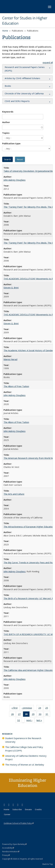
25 (48, 708)
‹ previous (28, 708)
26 (13, 715)
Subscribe (17, 809)
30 (41, 715)
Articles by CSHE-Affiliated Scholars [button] (22, 78)
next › (30, 721)
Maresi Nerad (10, 359)
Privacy (6, 855)
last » (40, 721)
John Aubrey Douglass (15, 180)
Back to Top (48, 864)
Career (7, 814)
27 (20, 715)
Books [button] (8, 86)
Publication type (11, 143)
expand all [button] (48, 62)
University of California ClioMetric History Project (26, 758)
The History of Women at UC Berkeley (25, 765)
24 (41, 708)
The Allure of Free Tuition (16, 386)
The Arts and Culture (14, 494)
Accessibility (8, 848)
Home (5, 31)
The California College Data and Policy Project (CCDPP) (24, 749)
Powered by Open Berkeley (14, 844)
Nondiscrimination (11, 852)
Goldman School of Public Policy (19, 823)
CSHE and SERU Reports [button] (17, 101)
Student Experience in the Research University (23, 740)
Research (7, 734)
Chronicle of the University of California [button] (24, 93)
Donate (28, 809)
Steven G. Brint (11, 288)
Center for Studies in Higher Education (25, 21)
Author (6, 122)
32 (20, 721)
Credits (38, 809)
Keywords (8, 112)
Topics (6, 133)
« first (16, 708)
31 (48, 715)
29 (34, 715)
